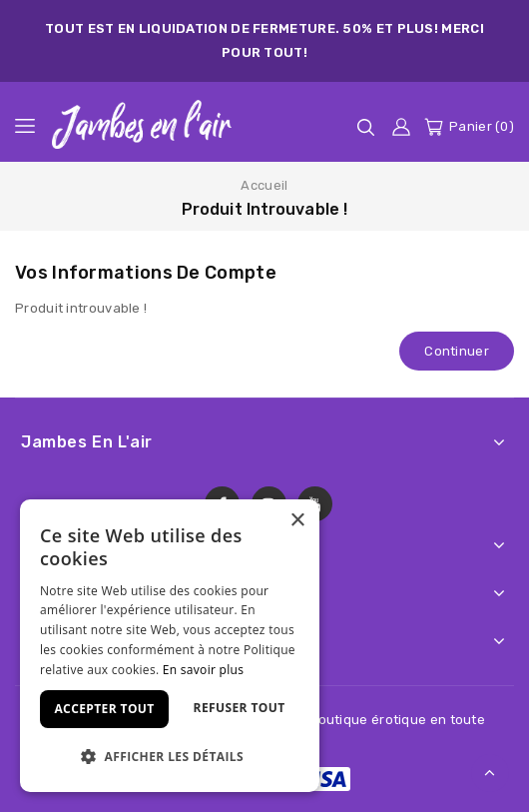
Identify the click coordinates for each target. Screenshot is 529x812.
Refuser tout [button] (240, 708)
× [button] (297, 521)
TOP (490, 773)
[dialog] (170, 646)
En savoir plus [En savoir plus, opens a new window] (203, 670)
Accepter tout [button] (104, 709)
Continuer (457, 351)
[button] (170, 757)
